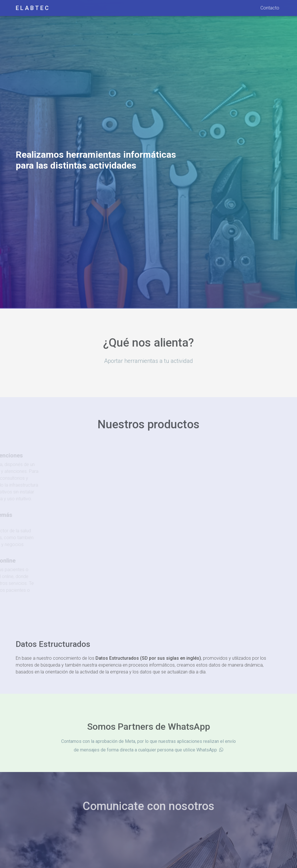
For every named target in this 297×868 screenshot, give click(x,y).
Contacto (270, 9)
